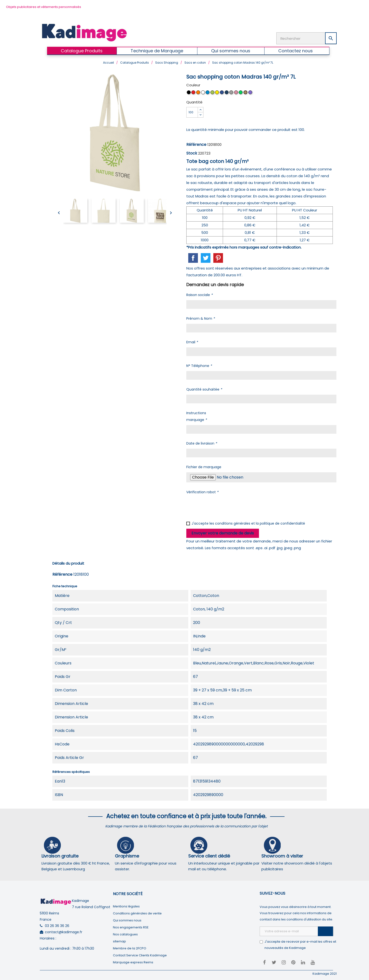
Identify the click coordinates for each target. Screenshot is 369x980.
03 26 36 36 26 (57, 925)
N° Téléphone (199, 365)
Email (192, 341)
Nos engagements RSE (131, 926)
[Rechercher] (306, 38)
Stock (192, 152)
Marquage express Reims (133, 961)
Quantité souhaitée (204, 388)
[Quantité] (192, 111)
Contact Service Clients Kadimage (140, 954)
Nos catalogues (125, 933)
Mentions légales (126, 905)
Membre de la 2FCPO (130, 947)
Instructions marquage (197, 415)
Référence (196, 144)
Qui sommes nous (127, 919)
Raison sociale (199, 294)
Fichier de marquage (204, 466)
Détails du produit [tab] (68, 562)
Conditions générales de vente (137, 912)
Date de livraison (202, 442)
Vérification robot (202, 491)
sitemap (119, 940)
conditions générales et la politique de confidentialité (260, 522)
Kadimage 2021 (325, 973)
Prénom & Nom (201, 318)
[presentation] (223, 506)
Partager (193, 257)
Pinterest (218, 257)
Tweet (206, 257)
